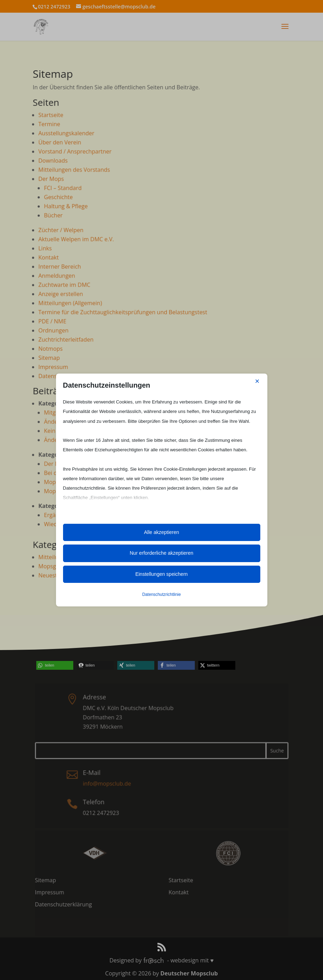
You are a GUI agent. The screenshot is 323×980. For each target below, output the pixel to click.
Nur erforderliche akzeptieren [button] (161, 553)
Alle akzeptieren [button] (162, 532)
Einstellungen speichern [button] (161, 574)
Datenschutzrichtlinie (162, 594)
